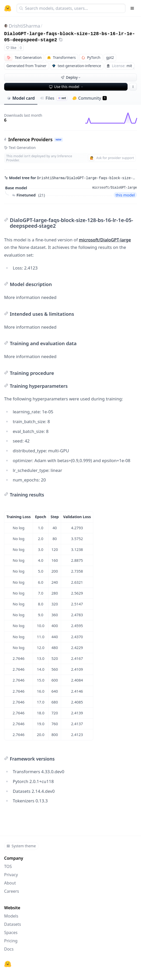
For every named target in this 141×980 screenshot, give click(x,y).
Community (90, 98)
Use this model (67, 87)
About (10, 883)
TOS (8, 866)
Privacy (11, 875)
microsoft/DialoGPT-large (105, 240)
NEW (59, 140)
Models (11, 916)
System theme (21, 846)
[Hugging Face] (8, 964)
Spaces (11, 932)
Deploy (71, 77)
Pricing (11, 941)
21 (42, 195)
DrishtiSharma (24, 26)
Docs (9, 949)
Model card (21, 98)
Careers (12, 891)
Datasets (13, 924)
